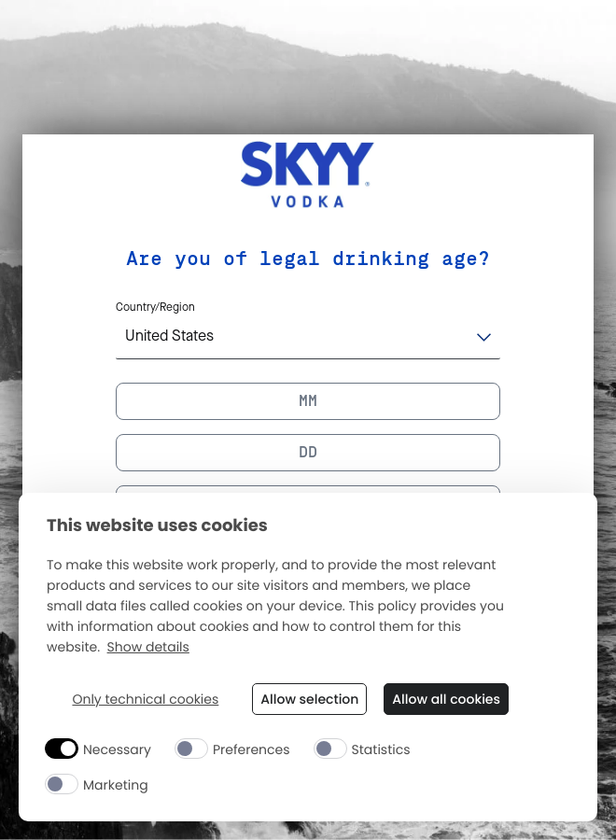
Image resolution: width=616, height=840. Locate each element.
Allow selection (309, 699)
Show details (148, 647)
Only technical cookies (145, 700)
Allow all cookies (446, 699)
